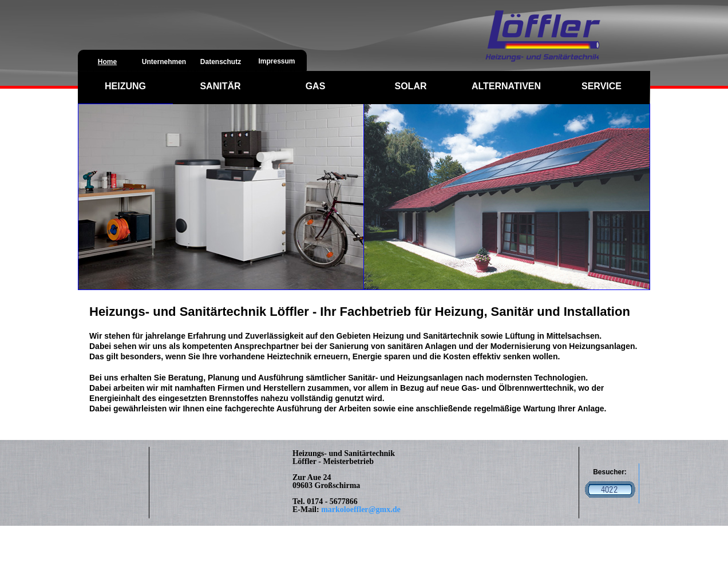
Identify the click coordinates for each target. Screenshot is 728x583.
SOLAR (411, 86)
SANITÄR (220, 86)
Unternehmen (164, 62)
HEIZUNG (125, 86)
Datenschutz (221, 62)
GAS (316, 86)
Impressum (276, 61)
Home (107, 62)
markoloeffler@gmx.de (361, 509)
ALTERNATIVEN (506, 86)
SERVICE (602, 86)
